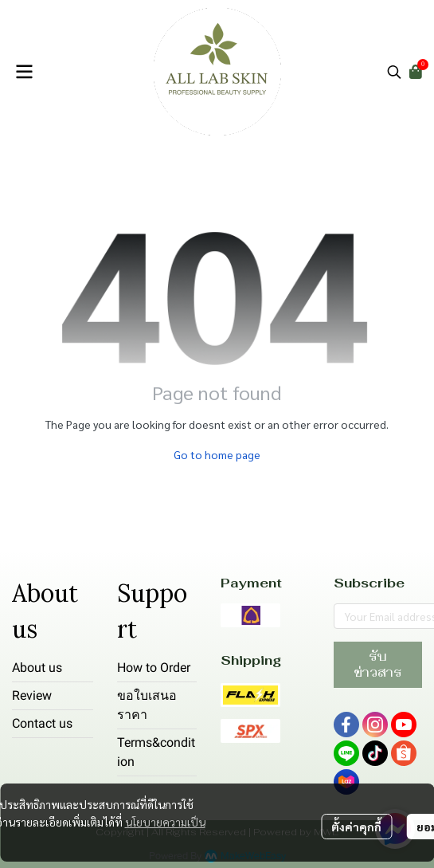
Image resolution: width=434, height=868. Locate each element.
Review (32, 695)
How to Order (154, 668)
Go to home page (217, 454)
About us (37, 668)
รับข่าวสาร (377, 664)
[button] (394, 72)
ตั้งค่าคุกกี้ (356, 827)
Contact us (42, 723)
